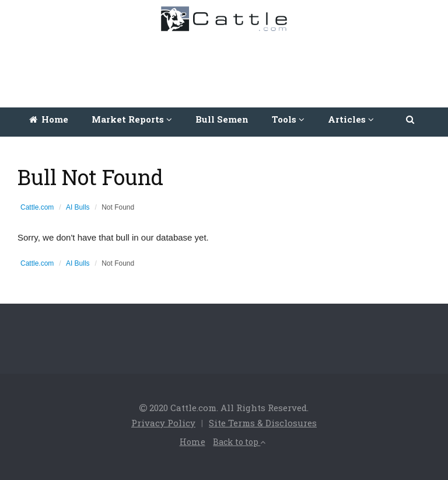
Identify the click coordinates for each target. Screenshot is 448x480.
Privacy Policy (163, 423)
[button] (411, 119)
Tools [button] (288, 119)
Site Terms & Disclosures (263, 423)
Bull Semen (222, 119)
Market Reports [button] (132, 119)
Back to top (239, 442)
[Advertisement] (227, 67)
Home (49, 119)
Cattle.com (37, 207)
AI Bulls (78, 207)
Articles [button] (351, 119)
